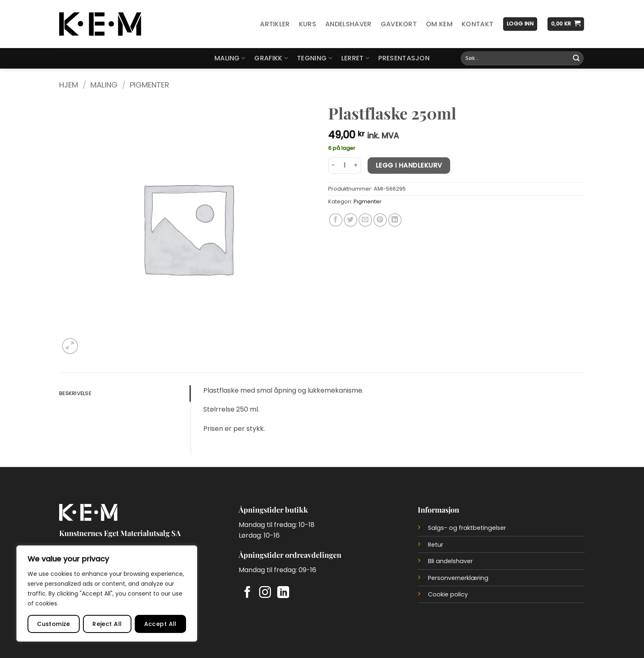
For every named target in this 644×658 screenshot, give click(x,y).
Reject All (107, 624)
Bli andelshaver (450, 561)
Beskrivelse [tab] (75, 393)
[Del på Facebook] (336, 220)
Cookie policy (448, 594)
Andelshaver (348, 24)
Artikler (275, 24)
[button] (520, 24)
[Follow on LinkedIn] (283, 593)
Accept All (160, 624)
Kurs (308, 24)
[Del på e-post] (365, 220)
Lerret (355, 58)
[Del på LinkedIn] (395, 220)
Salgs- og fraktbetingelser (467, 528)
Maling (230, 58)
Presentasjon (404, 58)
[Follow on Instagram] (265, 593)
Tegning (315, 58)
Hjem (69, 85)
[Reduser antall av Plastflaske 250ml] (333, 166)
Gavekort (399, 24)
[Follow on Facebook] (247, 593)
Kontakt (477, 24)
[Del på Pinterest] (380, 220)
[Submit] (576, 58)
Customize (54, 624)
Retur (436, 545)
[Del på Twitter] (351, 220)
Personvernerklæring (458, 578)
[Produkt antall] (345, 166)
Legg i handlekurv (409, 165)
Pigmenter (149, 85)
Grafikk (271, 58)
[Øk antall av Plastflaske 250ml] (356, 166)
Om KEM (439, 24)
